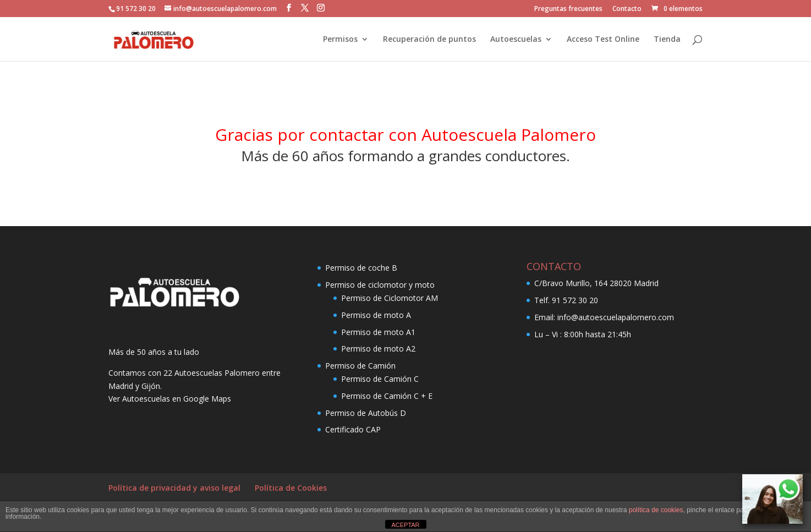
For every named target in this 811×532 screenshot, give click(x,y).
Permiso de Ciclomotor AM (390, 298)
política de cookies (656, 510)
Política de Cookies (291, 488)
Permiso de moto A (376, 315)
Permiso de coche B (361, 268)
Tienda (667, 40)
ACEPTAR (405, 525)
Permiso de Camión (360, 366)
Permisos (340, 40)
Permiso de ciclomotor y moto (380, 285)
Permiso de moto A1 (378, 332)
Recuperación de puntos (429, 40)
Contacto (627, 9)
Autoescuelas (516, 40)
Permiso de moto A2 (378, 349)
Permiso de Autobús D (366, 413)
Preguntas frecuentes (568, 9)
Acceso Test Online (603, 40)
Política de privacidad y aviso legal (174, 488)
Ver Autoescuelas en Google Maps (170, 399)
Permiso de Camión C (380, 379)
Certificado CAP (353, 429)
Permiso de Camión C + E (387, 396)
